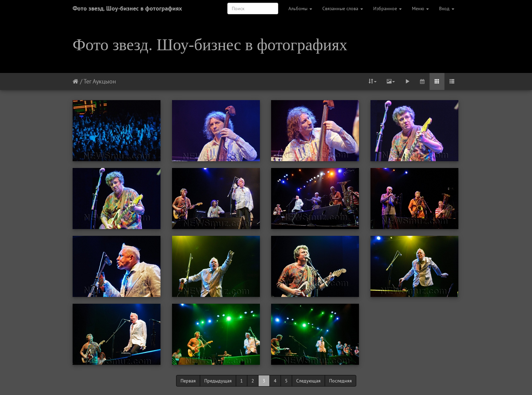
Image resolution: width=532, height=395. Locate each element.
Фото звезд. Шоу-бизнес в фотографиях (127, 8)
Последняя (340, 381)
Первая (188, 381)
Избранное (387, 8)
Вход (447, 8)
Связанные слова (343, 8)
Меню (420, 8)
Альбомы (300, 8)
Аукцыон (104, 81)
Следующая (308, 381)
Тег (87, 81)
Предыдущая (218, 381)
